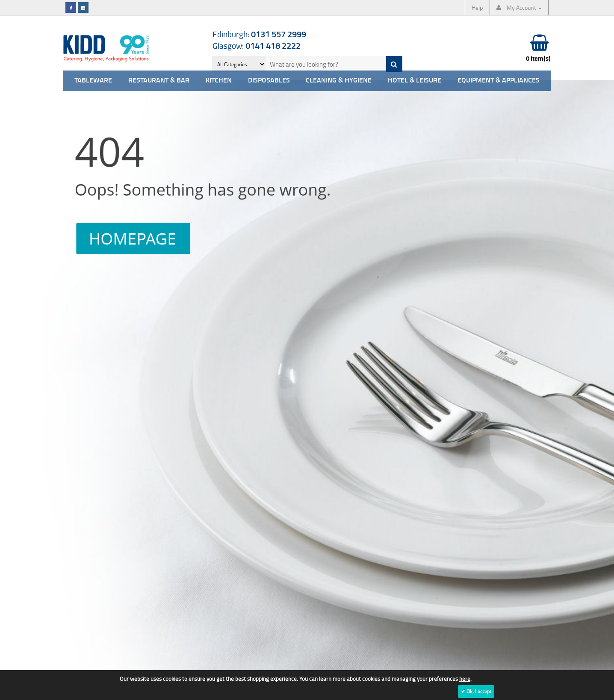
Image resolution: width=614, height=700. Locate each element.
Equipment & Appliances (499, 81)
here (465, 679)
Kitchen (219, 81)
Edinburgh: (259, 34)
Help (477, 7)
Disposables (269, 81)
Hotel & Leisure (415, 81)
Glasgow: (257, 46)
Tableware (93, 81)
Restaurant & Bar (159, 81)
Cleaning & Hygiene (339, 81)
